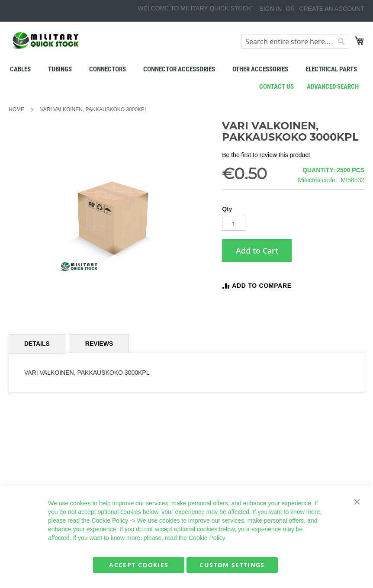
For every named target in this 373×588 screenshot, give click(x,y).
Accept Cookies (139, 565)
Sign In (270, 9)
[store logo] (45, 40)
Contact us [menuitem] (277, 87)
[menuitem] (20, 69)
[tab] (37, 344)
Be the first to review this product (266, 155)
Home (16, 109)
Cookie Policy (110, 521)
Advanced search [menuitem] (333, 87)
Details (37, 344)
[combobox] (295, 42)
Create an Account (332, 9)
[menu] (186, 69)
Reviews (99, 344)
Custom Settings (232, 565)
